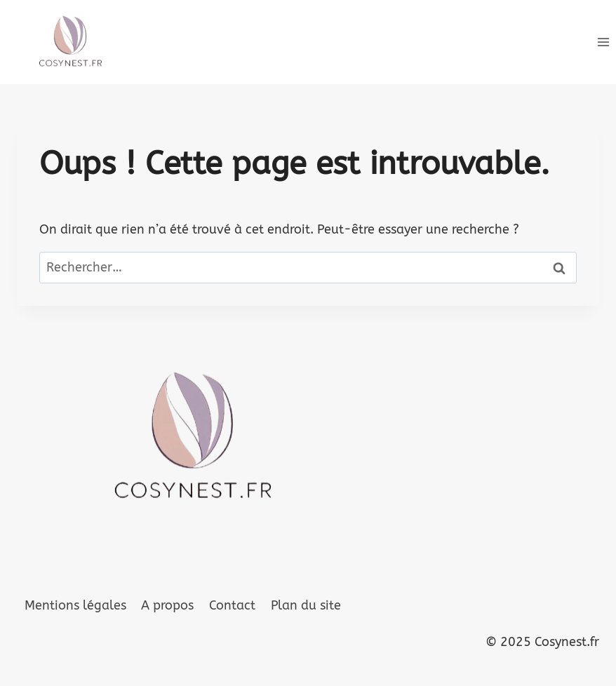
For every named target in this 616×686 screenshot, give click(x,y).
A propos (167, 605)
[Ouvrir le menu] (603, 42)
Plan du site (306, 605)
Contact (232, 605)
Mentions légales (75, 605)
